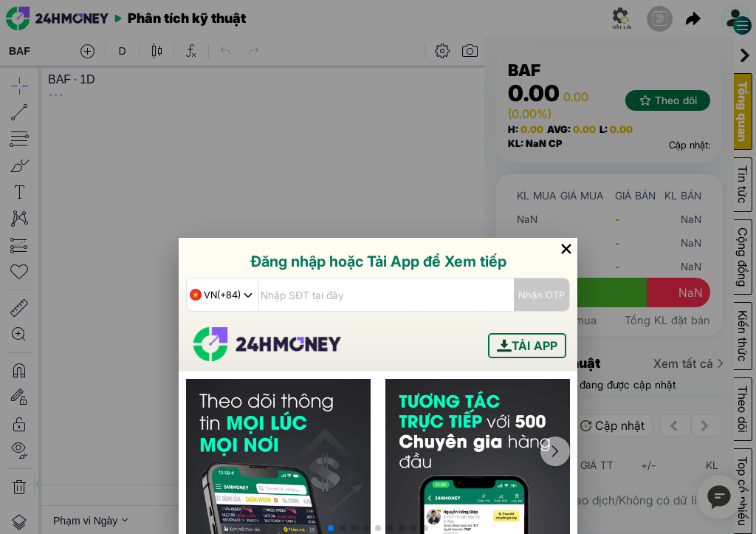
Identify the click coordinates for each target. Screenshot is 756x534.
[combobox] (223, 295)
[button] (331, 528)
